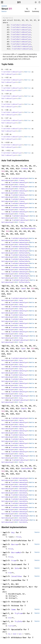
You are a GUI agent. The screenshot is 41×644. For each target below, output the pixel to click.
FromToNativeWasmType (21, 25)
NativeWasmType (8, 74)
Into (17, 568)
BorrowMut (16, 552)
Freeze (25, 168)
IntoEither (17, 576)
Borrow (15, 544)
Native (27, 72)
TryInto (18, 621)
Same (13, 609)
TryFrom (18, 613)
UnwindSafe (27, 468)
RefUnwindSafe (28, 228)
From (13, 560)
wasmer (4, 6)
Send (23, 288)
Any (13, 532)
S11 (19, 2)
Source (4, 11)
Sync (23, 348)
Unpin (24, 408)
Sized (19, 537)
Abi (20, 74)
